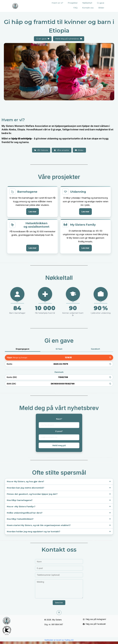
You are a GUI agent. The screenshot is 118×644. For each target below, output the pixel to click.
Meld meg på (59, 443)
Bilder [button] (101, 8)
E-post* (59, 429)
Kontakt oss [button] (88, 8)
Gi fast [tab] (59, 346)
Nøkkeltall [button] (87, 3)
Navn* (59, 416)
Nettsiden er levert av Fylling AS (59, 641)
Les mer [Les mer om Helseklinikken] (33, 245)
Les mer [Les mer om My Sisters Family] (85, 245)
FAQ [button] (75, 8)
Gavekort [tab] (95, 346)
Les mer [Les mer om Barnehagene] (33, 208)
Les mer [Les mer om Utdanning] (85, 208)
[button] (43, 39)
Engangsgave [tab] (23, 346)
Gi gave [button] (101, 3)
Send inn (59, 603)
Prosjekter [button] (73, 3)
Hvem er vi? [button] (57, 3)
